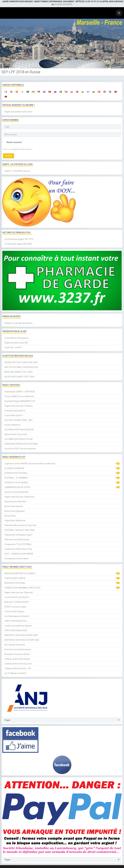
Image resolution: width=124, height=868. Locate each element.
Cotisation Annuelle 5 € (15, 411)
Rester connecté (12, 142)
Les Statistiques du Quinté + (17, 616)
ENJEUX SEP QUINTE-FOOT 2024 (19, 377)
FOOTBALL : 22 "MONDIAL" (62, 478)
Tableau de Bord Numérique (17, 659)
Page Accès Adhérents (15, 521)
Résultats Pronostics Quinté (17, 654)
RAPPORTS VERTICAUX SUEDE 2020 (21, 635)
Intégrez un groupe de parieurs (18, 323)
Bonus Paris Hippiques (15, 511)
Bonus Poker (10, 516)
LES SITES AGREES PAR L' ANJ (18, 420)
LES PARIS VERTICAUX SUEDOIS (19, 430)
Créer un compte (9, 149)
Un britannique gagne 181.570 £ (19, 239)
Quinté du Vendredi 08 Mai (16, 492)
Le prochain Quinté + (14, 415)
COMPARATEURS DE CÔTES (62, 487)
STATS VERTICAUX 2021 (16, 621)
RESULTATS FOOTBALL (62, 583)
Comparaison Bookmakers (17, 559)
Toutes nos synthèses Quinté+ (18, 626)
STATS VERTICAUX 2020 (16, 630)
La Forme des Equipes (14, 611)
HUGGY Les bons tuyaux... (16, 607)
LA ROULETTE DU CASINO (62, 483)
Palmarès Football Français (17, 540)
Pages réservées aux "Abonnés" (19, 592)
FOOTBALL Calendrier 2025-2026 (20, 530)
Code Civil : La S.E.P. (13, 347)
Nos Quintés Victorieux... (15, 645)
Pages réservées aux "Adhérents (19, 497)
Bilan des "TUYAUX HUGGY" (17, 602)
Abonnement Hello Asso (16, 502)
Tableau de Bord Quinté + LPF (18, 668)
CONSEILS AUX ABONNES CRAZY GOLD (62, 588)
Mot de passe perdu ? (25, 149)
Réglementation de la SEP (16, 343)
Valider (9, 156)
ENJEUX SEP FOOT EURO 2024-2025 (21, 362)
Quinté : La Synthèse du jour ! (18, 171)
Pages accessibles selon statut (18, 112)
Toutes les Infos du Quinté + (17, 597)
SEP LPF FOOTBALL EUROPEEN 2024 (21, 367)
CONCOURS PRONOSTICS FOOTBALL (21, 444)
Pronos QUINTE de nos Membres (19, 396)
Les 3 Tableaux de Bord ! (15, 673)
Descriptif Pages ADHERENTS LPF (20, 401)
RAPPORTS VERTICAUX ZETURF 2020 (22, 640)
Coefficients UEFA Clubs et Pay (18, 549)
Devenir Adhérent (12, 425)
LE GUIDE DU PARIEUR (62, 468)
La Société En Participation (17, 338)
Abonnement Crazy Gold (16, 434)
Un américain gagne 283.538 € (18, 244)
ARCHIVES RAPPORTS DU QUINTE (62, 573)
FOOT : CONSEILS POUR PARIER (19, 554)
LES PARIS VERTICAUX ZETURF (19, 439)
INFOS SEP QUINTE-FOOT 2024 (18, 372)
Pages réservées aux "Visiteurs (19, 406)
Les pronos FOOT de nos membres (20, 449)
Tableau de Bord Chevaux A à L (19, 664)
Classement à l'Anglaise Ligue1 (19, 535)
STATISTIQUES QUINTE (62, 578)
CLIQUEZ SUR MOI (62, 4)
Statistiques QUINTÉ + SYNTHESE (20, 392)
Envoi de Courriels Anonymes (18, 649)
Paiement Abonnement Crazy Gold (20, 525)
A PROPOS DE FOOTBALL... (62, 473)
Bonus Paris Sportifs (14, 506)
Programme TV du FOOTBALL (18, 544)
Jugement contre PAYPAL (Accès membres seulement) (62, 464)
